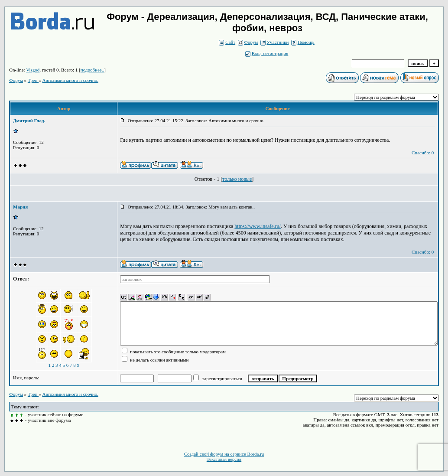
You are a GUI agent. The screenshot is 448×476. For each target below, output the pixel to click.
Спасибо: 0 (423, 153)
